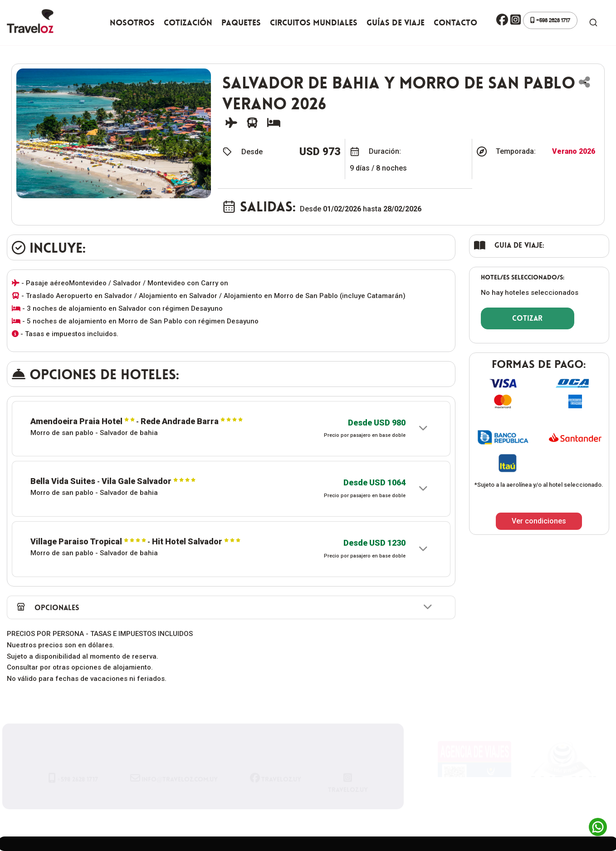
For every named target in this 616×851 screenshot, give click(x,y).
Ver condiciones (539, 521)
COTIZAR (527, 318)
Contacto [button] (455, 23)
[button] (502, 20)
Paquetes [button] (241, 23)
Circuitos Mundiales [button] (314, 23)
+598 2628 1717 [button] (550, 20)
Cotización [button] (188, 23)
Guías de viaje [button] (396, 23)
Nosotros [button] (132, 23)
